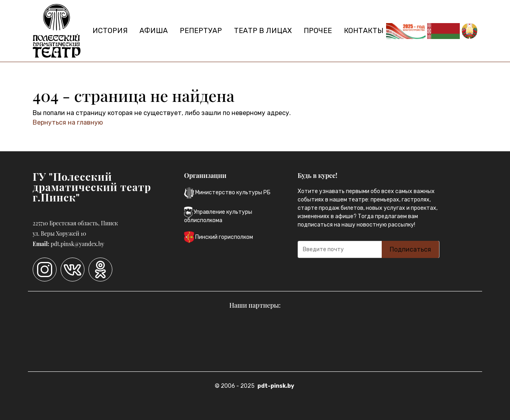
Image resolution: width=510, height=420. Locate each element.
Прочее (318, 31)
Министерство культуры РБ (227, 193)
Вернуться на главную (68, 122)
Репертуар (201, 31)
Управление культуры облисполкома (218, 215)
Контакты (364, 31)
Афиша (154, 31)
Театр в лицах (263, 31)
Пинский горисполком (219, 237)
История (110, 31)
